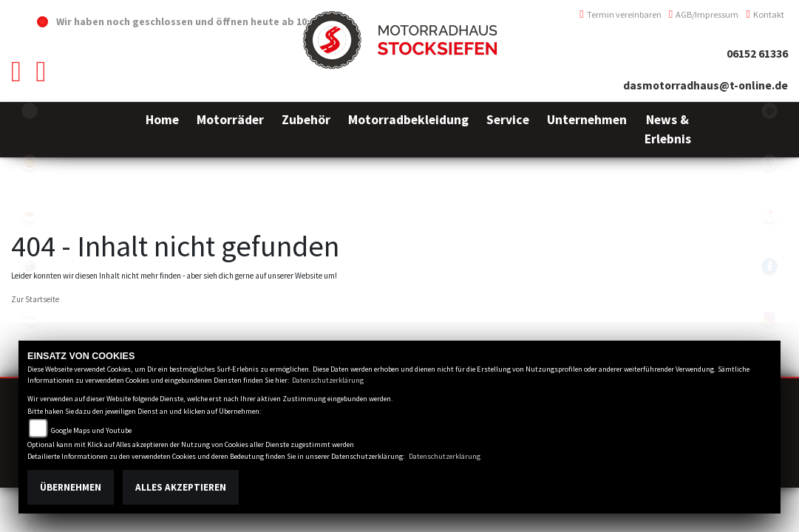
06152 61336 (757, 54)
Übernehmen (71, 487)
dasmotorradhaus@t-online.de (705, 85)
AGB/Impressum (704, 14)
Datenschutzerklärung (328, 380)
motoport (30, 214)
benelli (30, 266)
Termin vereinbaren (620, 14)
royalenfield (30, 163)
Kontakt (765, 14)
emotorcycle (30, 111)
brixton (30, 318)
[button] (230, 130)
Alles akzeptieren (181, 487)
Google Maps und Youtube (91, 430)
